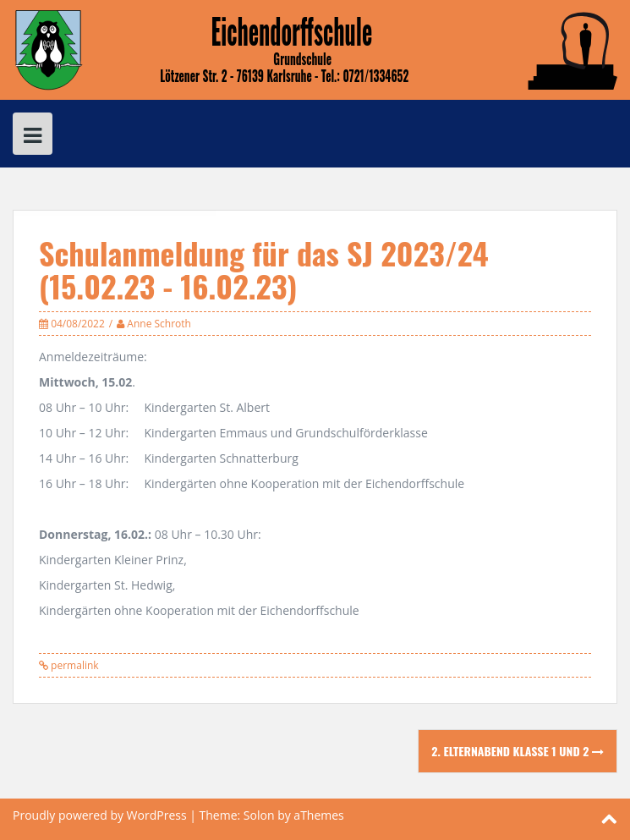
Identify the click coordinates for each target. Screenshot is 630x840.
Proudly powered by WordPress (100, 815)
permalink (74, 665)
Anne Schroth (159, 324)
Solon (259, 815)
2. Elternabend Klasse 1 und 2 (518, 751)
